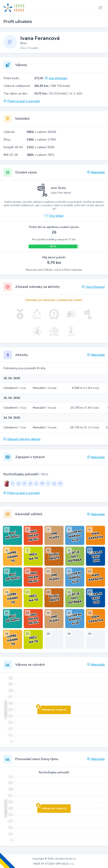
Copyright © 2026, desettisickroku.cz (54, 859)
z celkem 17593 (41, 140)
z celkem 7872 (40, 155)
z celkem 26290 (41, 132)
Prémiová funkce (52, 709)
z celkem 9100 (40, 147)
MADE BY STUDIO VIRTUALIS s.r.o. (54, 864)
